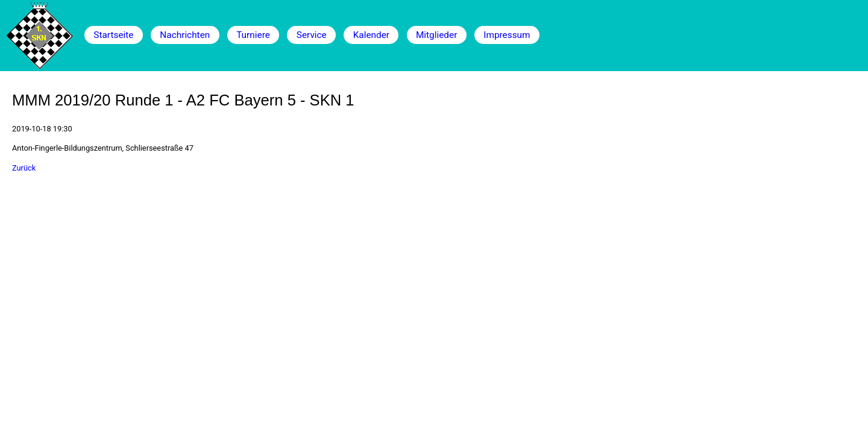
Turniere (253, 35)
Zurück (24, 168)
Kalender (371, 35)
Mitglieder (436, 35)
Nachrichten (185, 35)
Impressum (507, 35)
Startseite (113, 35)
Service (312, 35)
